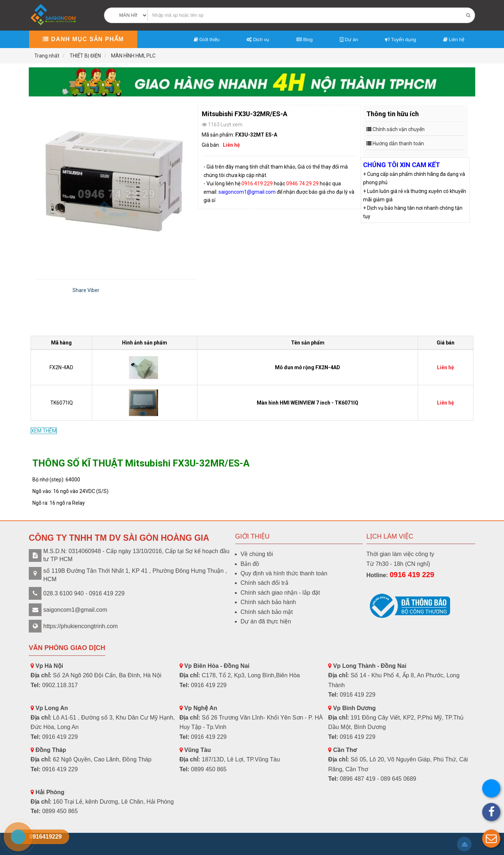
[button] (491, 839)
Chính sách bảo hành (268, 602)
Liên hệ (454, 40)
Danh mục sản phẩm (83, 39)
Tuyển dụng (400, 40)
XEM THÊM (44, 431)
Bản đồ (250, 564)
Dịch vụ (258, 40)
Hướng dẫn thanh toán (398, 143)
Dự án (349, 40)
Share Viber (86, 290)
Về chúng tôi (257, 554)
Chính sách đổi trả (265, 583)
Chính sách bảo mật (267, 612)
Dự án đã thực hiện (266, 621)
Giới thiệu (207, 40)
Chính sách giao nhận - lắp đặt (280, 593)
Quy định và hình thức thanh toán (284, 573)
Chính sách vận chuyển (399, 129)
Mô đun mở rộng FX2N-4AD (308, 367)
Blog (305, 40)
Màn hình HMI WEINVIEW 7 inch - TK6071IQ (308, 403)
